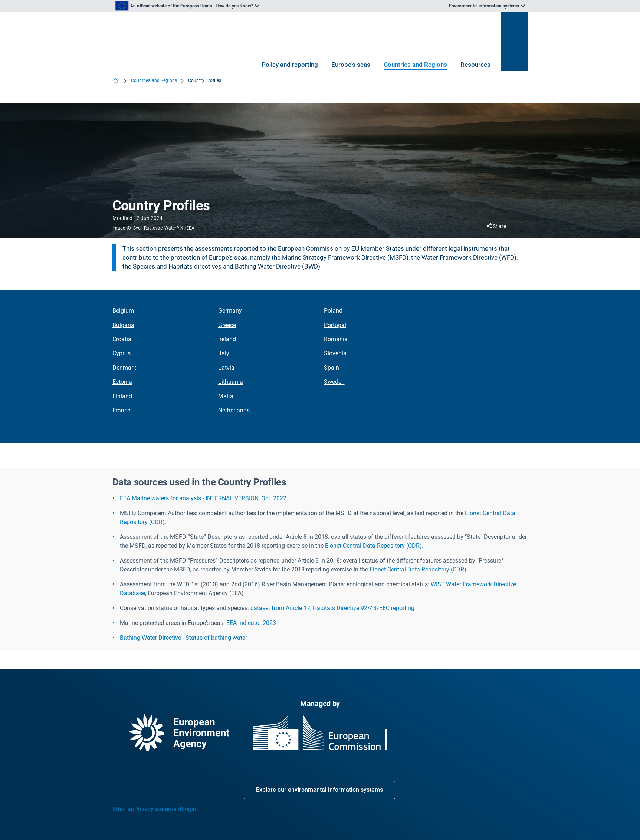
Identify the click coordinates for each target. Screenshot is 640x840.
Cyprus (122, 353)
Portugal (335, 325)
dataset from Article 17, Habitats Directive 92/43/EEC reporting (332, 608)
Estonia (122, 382)
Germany (230, 311)
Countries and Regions (415, 65)
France (121, 410)
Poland (333, 311)
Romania (336, 339)
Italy (224, 353)
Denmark (124, 368)
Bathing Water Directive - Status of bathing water (183, 638)
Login (189, 809)
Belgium (123, 311)
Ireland (227, 339)
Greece (227, 325)
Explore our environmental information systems (319, 790)
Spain (332, 368)
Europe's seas (351, 65)
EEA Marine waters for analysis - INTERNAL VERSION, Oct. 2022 (203, 498)
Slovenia (335, 353)
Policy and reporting (290, 65)
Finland (122, 396)
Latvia (226, 368)
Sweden (334, 382)
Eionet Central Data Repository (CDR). (374, 546)
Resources (475, 65)
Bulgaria (123, 325)
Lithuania (231, 382)
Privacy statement (158, 809)
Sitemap (123, 809)
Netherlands (234, 410)
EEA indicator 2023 (251, 623)
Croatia (122, 339)
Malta (226, 396)
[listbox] (187, 6)
